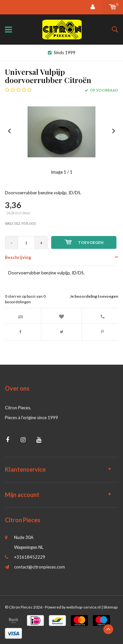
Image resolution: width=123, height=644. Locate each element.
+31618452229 (30, 557)
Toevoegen (84, 242)
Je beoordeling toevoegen (94, 296)
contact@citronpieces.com (40, 567)
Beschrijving (18, 257)
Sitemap (110, 607)
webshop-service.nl (83, 607)
